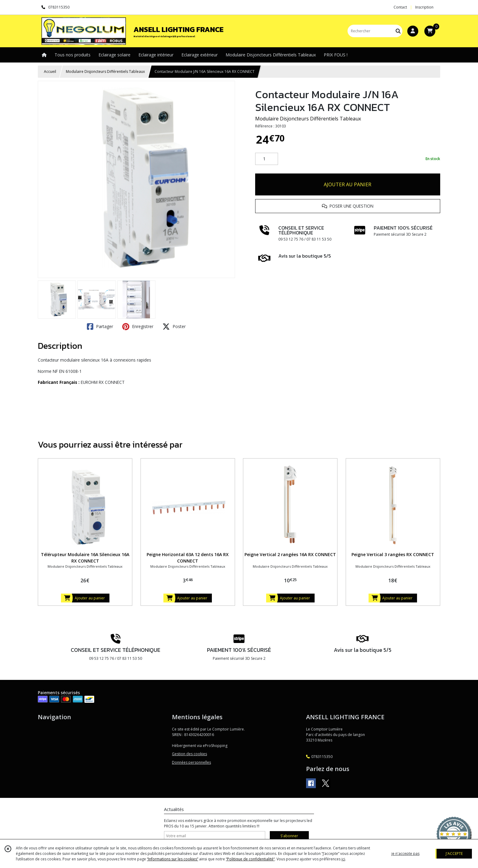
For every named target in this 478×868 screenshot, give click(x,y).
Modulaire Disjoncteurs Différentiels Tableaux (105, 71)
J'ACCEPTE (454, 854)
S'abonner (289, 836)
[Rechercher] (398, 31)
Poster (174, 327)
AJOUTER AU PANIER (348, 184)
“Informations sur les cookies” (173, 859)
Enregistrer (138, 327)
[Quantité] (267, 159)
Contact (400, 7)
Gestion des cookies (189, 754)
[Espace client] (413, 31)
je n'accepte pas (405, 854)
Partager (100, 327)
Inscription (424, 7)
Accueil (50, 71)
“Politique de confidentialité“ (250, 859)
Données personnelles (191, 762)
